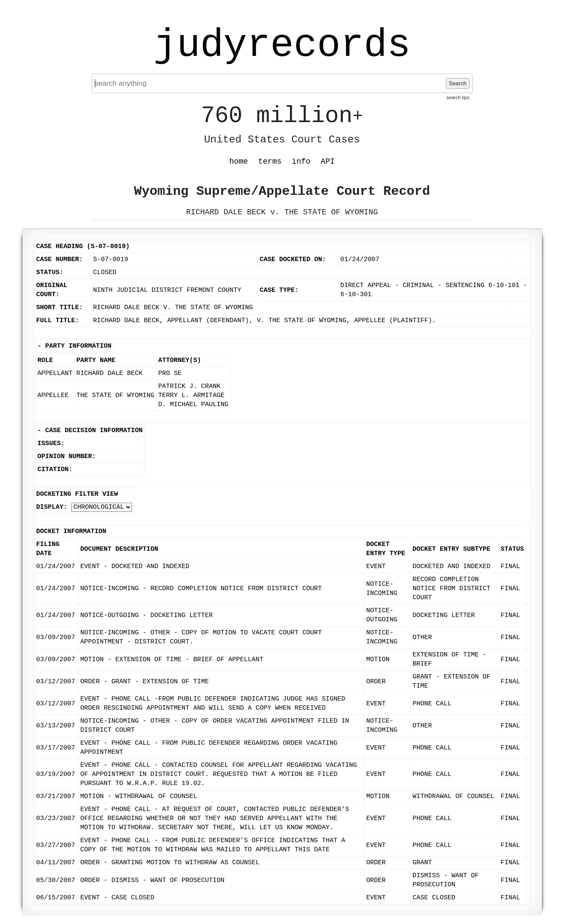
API (328, 162)
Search (458, 83)
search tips (458, 97)
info (301, 162)
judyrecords (282, 45)
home (239, 162)
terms (270, 162)
